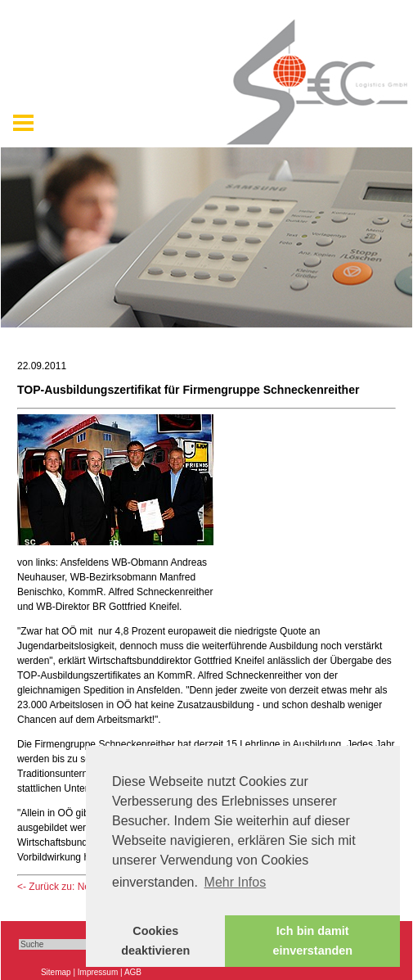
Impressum (98, 972)
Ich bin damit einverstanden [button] (312, 941)
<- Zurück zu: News (60, 887)
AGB (133, 972)
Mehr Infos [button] (236, 882)
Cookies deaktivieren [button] (155, 941)
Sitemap (56, 972)
